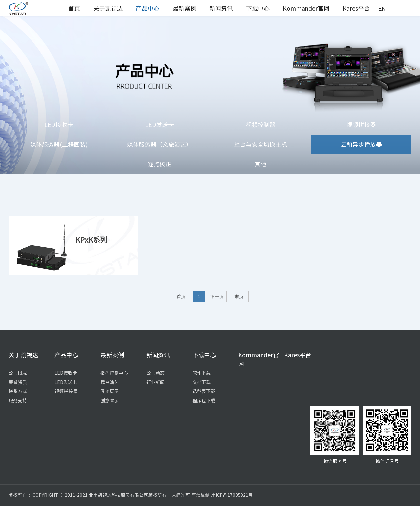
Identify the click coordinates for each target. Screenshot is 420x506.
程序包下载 (204, 401)
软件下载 (201, 373)
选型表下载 (204, 391)
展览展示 (110, 391)
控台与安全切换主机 (261, 144)
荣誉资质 (18, 382)
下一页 (217, 299)
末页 (239, 299)
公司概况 (18, 373)
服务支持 (18, 401)
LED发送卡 (159, 125)
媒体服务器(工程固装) (59, 144)
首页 (74, 8)
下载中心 (258, 8)
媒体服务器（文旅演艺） (159, 144)
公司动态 (156, 373)
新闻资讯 (221, 8)
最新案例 (184, 8)
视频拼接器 (361, 125)
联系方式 (18, 391)
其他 (261, 164)
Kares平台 (356, 8)
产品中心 (148, 8)
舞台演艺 (110, 382)
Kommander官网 (306, 8)
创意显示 (110, 401)
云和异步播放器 (361, 144)
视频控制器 (261, 125)
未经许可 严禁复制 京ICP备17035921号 (212, 495)
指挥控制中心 (114, 373)
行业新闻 (156, 382)
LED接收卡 (59, 125)
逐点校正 (159, 164)
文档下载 (201, 382)
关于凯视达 (108, 8)
